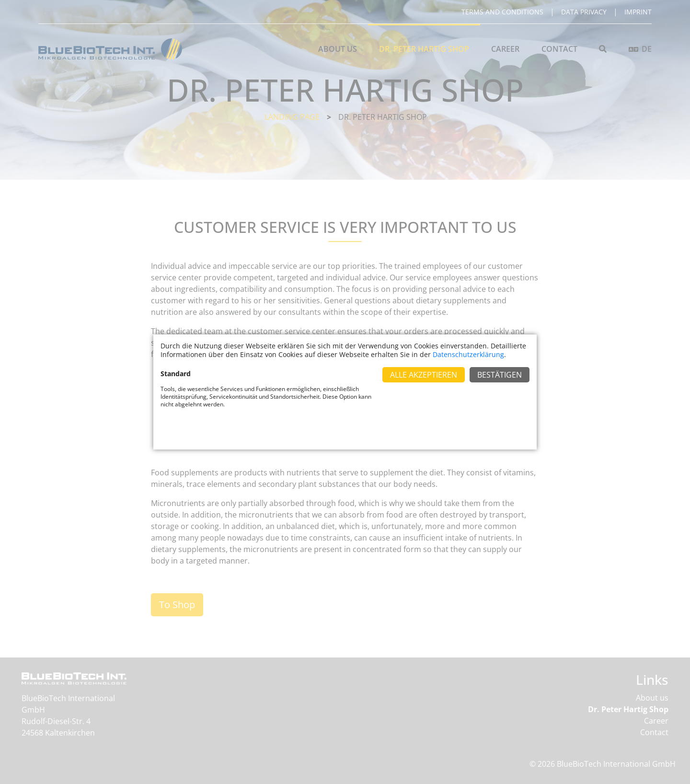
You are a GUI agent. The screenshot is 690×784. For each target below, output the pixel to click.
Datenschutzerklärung (468, 354)
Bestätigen (500, 375)
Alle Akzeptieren (424, 375)
